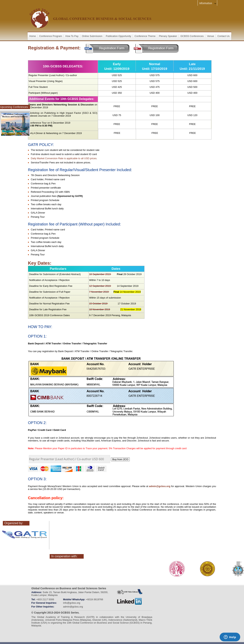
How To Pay (72, 36)
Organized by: (14, 523)
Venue (210, 36)
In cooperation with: (64, 556)
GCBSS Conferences (192, 36)
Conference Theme (145, 36)
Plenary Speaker (168, 36)
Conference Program (51, 36)
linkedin (130, 601)
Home (33, 36)
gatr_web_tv (130, 592)
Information (208, 3)
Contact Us (223, 36)
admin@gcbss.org (160, 486)
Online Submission (92, 36)
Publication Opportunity (118, 36)
